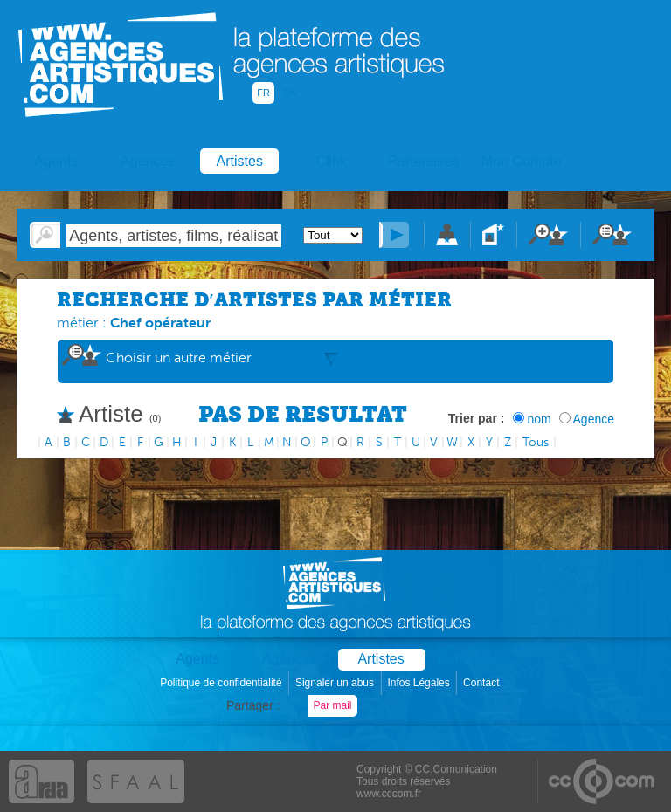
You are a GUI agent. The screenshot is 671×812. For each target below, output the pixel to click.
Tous (536, 442)
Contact (483, 683)
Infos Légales (420, 683)
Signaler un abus (336, 683)
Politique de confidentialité (222, 683)
